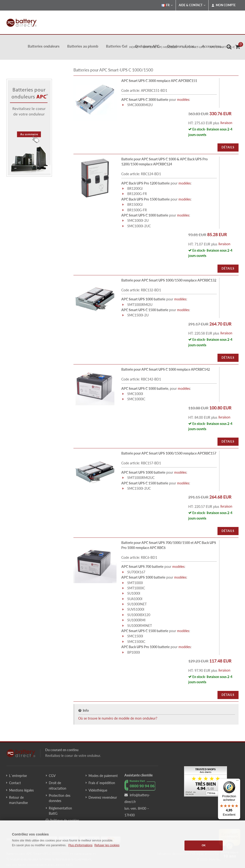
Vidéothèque (98, 790)
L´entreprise (18, 776)
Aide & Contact (192, 5)
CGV (52, 776)
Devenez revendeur (103, 797)
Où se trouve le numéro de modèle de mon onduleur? (118, 718)
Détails (228, 147)
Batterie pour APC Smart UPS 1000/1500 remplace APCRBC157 (169, 453)
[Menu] (237, 781)
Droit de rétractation (58, 785)
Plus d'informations (80, 845)
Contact (15, 783)
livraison (226, 123)
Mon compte (224, 5)
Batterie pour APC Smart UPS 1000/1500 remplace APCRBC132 (169, 280)
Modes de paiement (103, 776)
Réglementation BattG (60, 811)
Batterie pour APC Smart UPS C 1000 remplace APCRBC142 (166, 369)
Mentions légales (21, 790)
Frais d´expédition (102, 783)
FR (167, 5)
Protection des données (60, 798)
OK (204, 845)
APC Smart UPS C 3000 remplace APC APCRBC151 (159, 81)
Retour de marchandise (18, 800)
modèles (183, 100)
